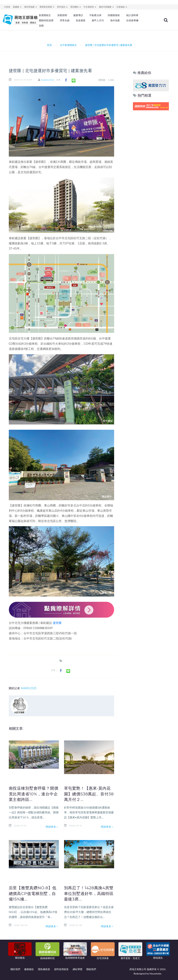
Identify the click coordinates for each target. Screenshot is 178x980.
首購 (41, 26)
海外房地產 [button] (30, 7)
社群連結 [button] (122, 7)
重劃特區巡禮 (46, 20)
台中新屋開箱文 (68, 45)
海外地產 (115, 20)
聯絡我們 (91, 969)
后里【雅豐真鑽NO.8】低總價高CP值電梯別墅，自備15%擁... (33, 893)
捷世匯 (57, 623)
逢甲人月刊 (98, 20)
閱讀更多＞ (52, 827)
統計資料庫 (132, 15)
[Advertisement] (151, 164)
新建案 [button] (17, 7)
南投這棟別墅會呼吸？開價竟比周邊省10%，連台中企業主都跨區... (34, 794)
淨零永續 (65, 20)
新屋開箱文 (45, 15)
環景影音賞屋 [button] (47, 7)
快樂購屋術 (114, 15)
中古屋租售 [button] (90, 7)
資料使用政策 (61, 969)
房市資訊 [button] (62, 7)
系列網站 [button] (76, 7)
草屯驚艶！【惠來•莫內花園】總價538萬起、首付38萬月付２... (89, 794)
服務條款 (29, 969)
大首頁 (7, 7)
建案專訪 (78, 15)
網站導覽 (78, 969)
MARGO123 (48, 80)
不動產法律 (95, 15)
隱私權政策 (44, 969)
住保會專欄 (132, 20)
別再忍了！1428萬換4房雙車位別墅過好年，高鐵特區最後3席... (89, 893)
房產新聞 (62, 15)
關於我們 (15, 969)
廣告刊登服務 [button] (106, 7)
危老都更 (81, 20)
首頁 (49, 45)
